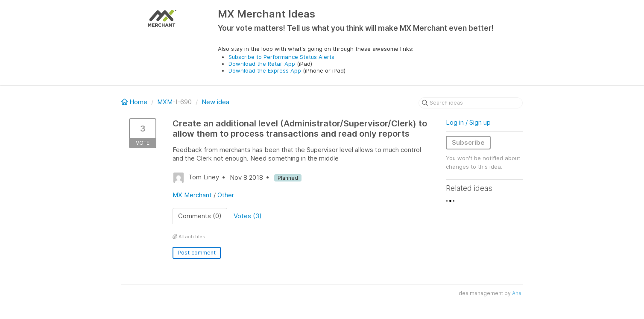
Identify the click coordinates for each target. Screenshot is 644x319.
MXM (165, 102)
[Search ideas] (471, 103)
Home (135, 102)
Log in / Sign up (468, 122)
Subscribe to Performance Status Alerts (281, 57)
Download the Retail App (262, 64)
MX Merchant (192, 195)
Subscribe (468, 142)
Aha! (517, 293)
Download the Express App (265, 70)
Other (226, 195)
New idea (215, 102)
